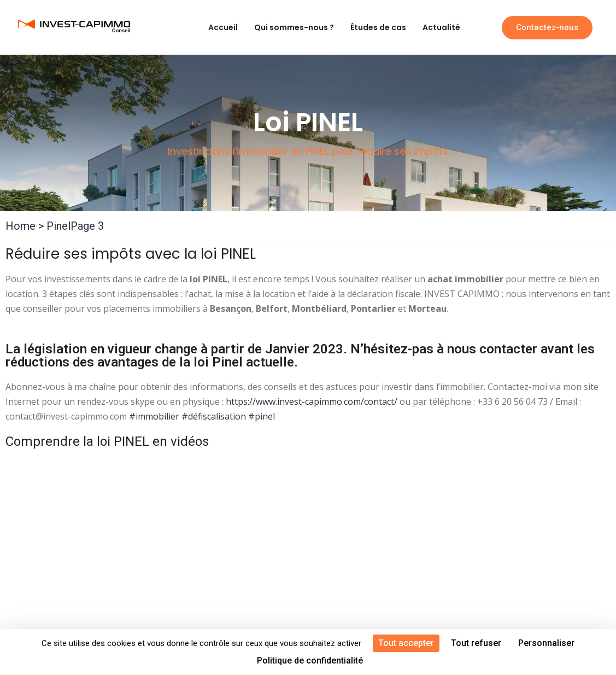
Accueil (223, 27)
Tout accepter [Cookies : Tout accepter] (406, 643)
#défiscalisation (214, 416)
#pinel (262, 416)
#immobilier (154, 416)
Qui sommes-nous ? (294, 27)
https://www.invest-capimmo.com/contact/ (312, 401)
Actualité (441, 27)
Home (20, 226)
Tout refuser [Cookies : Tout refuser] (476, 643)
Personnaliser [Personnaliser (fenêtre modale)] (546, 643)
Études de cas (378, 27)
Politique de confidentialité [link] (310, 661)
